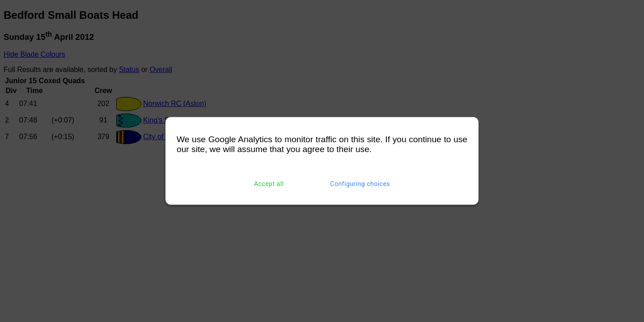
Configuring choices (360, 184)
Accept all (269, 184)
